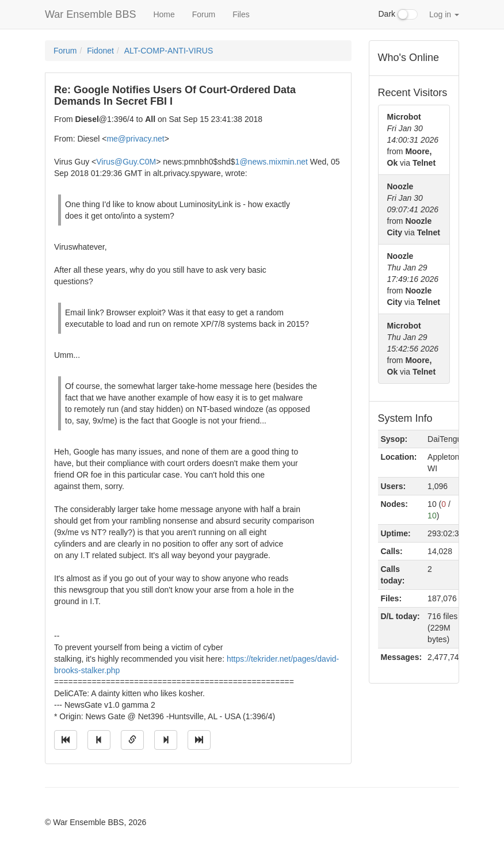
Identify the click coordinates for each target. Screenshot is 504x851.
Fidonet (100, 51)
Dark (398, 14)
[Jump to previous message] (99, 740)
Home (164, 14)
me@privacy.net (135, 139)
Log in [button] (444, 14)
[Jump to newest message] (199, 740)
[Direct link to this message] (132, 740)
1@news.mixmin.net (272, 162)
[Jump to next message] (166, 740)
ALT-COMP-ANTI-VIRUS (169, 51)
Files (241, 14)
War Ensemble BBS (90, 14)
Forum (204, 14)
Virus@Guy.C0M (126, 162)
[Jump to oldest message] (66, 740)
